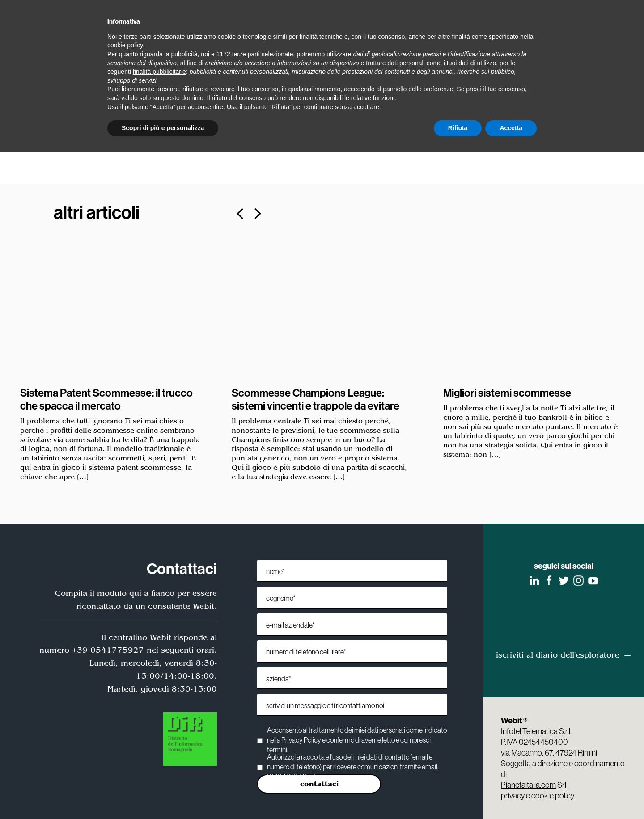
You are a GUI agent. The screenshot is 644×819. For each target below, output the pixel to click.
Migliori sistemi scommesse (507, 393)
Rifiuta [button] (458, 128)
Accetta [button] (511, 128)
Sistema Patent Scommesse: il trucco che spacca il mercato (107, 399)
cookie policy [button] (125, 45)
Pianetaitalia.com (528, 785)
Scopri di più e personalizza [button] (163, 128)
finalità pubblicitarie (159, 72)
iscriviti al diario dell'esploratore (557, 655)
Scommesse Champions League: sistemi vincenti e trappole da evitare (316, 399)
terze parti (246, 54)
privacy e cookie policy (538, 796)
